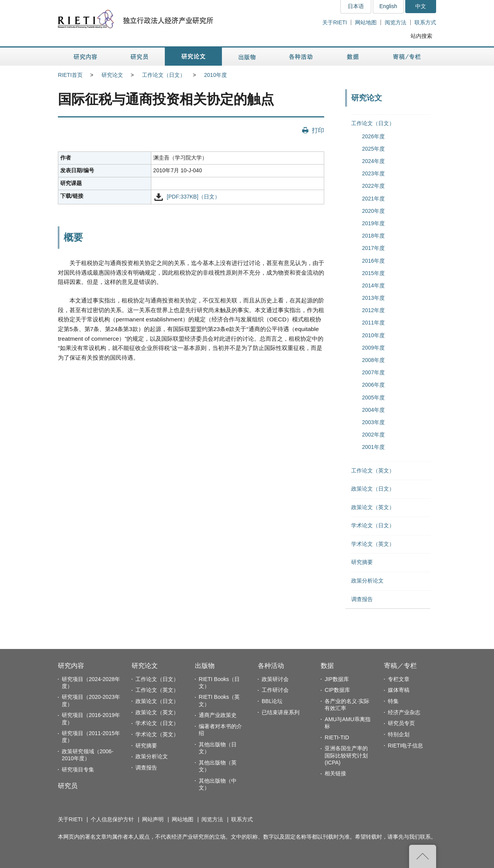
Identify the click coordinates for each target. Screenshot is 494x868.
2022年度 (373, 186)
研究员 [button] (139, 57)
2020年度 (373, 211)
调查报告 (362, 599)
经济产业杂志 (404, 712)
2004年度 (373, 410)
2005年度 (373, 397)
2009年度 (373, 348)
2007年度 (373, 372)
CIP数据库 (337, 690)
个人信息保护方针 (112, 819)
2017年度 (373, 248)
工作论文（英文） (373, 471)
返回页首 (423, 856)
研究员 (68, 786)
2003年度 (373, 422)
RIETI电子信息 (406, 746)
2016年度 (373, 261)
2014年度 (373, 285)
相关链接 (335, 773)
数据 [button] (354, 57)
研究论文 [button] (193, 57)
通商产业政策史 (218, 715)
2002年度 (373, 435)
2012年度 (373, 310)
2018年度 (373, 236)
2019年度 (373, 223)
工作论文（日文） (164, 75)
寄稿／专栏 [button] (407, 57)
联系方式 (425, 22)
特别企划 (399, 734)
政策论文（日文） (373, 489)
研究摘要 (362, 562)
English (388, 6)
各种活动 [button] (301, 57)
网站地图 (366, 22)
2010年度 (216, 75)
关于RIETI (335, 22)
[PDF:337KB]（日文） (193, 197)
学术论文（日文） (373, 525)
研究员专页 (401, 723)
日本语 (356, 6)
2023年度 (373, 173)
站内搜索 (421, 36)
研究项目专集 (78, 769)
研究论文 (112, 75)
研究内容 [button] (86, 57)
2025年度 (373, 149)
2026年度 (373, 136)
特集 (393, 701)
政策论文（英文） (373, 507)
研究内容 (71, 666)
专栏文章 (399, 679)
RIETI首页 (70, 75)
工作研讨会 (275, 690)
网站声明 (153, 819)
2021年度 (373, 199)
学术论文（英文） (373, 544)
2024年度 (373, 161)
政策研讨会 (275, 679)
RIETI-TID (337, 737)
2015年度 (373, 273)
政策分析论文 (367, 581)
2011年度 (373, 323)
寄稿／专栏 (400, 666)
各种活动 (271, 666)
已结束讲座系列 (281, 712)
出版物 (205, 666)
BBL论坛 (272, 701)
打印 (318, 130)
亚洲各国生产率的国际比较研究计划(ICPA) (346, 755)
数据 (327, 666)
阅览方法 (396, 22)
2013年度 (373, 298)
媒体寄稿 (399, 690)
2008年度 (373, 360)
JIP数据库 (337, 679)
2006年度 (373, 385)
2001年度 (373, 447)
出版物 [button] (247, 57)
